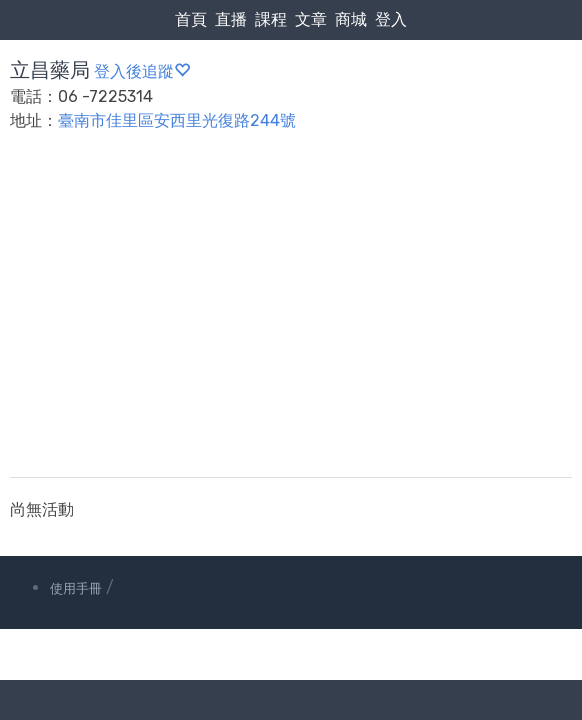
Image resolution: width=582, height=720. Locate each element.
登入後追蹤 (142, 71)
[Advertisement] (291, 317)
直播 (231, 19)
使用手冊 (76, 588)
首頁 (191, 19)
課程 (271, 19)
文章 (311, 19)
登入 (391, 19)
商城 (351, 19)
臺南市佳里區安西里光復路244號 (177, 120)
